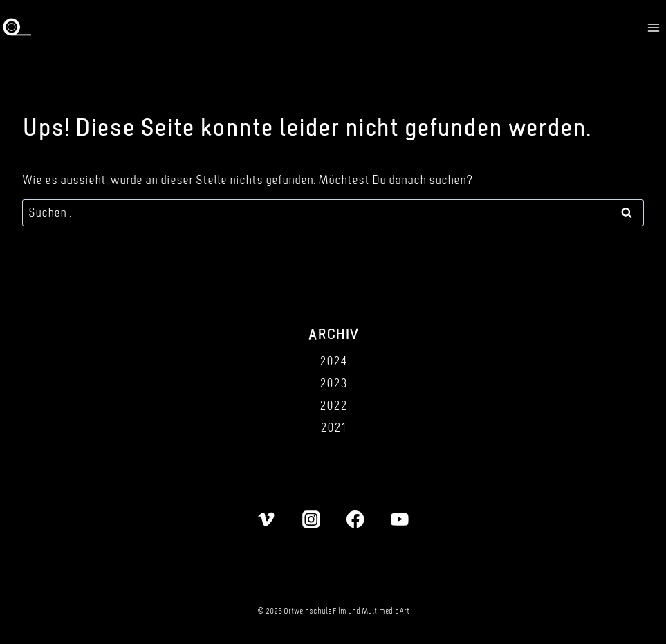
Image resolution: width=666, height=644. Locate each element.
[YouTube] (399, 519)
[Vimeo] (267, 519)
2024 (333, 361)
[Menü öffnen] (653, 27)
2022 (333, 405)
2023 (333, 383)
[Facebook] (355, 519)
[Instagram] (311, 519)
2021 (333, 427)
